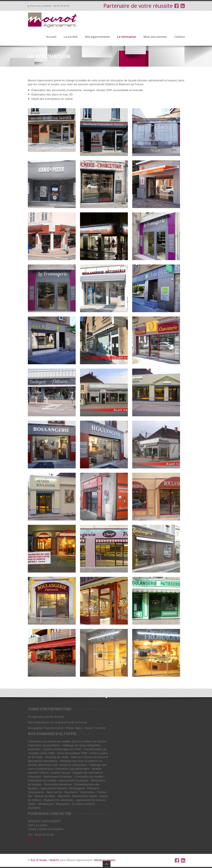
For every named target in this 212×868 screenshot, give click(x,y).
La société (71, 37)
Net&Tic (54, 860)
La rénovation (127, 37)
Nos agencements (97, 37)
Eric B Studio (39, 860)
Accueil (51, 37)
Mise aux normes (155, 37)
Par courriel (35, 840)
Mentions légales (105, 860)
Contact (179, 37)
